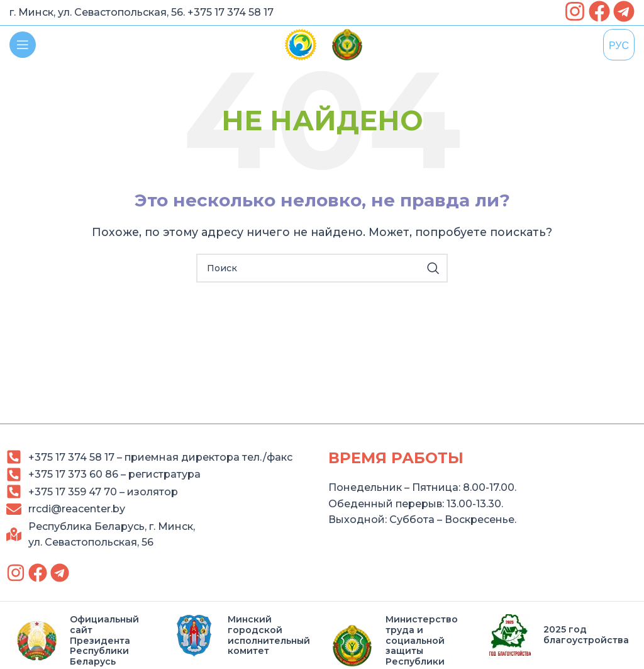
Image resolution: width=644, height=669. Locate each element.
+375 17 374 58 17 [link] (230, 12)
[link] (575, 11)
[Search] (322, 268)
